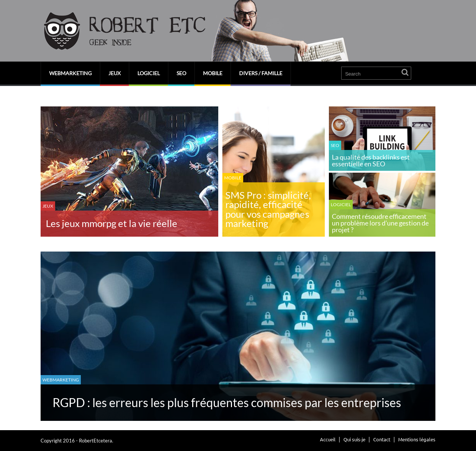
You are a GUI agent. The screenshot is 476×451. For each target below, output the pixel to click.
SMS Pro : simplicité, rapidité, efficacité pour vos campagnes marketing (268, 209)
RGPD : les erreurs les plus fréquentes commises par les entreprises (227, 402)
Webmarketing (70, 73)
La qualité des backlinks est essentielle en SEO (371, 160)
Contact (382, 439)
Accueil (328, 439)
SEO (181, 73)
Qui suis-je (354, 439)
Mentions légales (417, 439)
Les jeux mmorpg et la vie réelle (112, 223)
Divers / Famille (261, 73)
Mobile (213, 73)
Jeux (115, 73)
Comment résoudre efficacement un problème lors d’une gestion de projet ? (380, 223)
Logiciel (149, 73)
